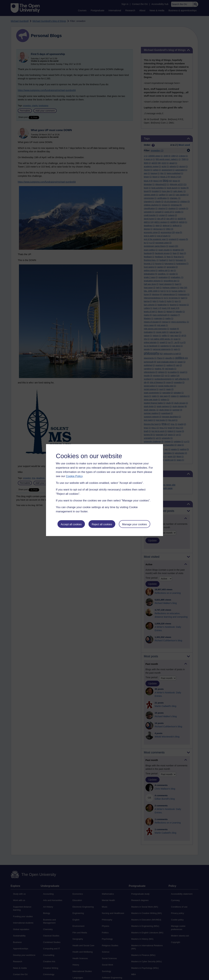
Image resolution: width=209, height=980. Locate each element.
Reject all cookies (102, 524)
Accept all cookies (71, 524)
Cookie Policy (74, 476)
